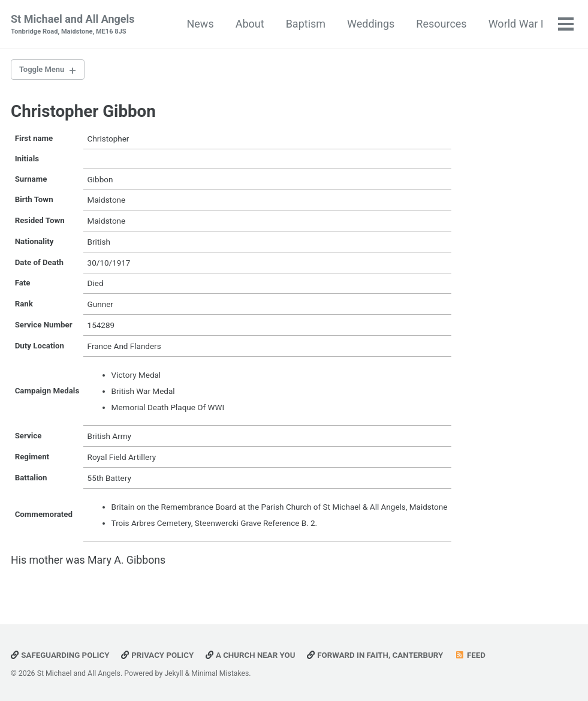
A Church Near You (254, 655)
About (249, 24)
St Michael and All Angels (73, 25)
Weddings (370, 24)
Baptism (305, 24)
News (200, 24)
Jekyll (174, 673)
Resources (441, 24)
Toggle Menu (43, 70)
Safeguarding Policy (61, 655)
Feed (476, 655)
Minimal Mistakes (221, 673)
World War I (515, 24)
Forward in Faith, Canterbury (380, 655)
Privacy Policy (159, 655)
